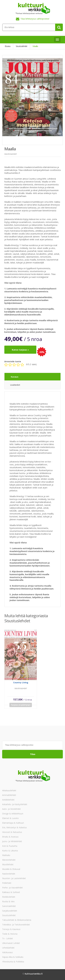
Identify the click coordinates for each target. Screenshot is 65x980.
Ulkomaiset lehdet (11, 943)
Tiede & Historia (10, 934)
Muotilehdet (8, 864)
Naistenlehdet (9, 874)
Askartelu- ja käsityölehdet (15, 804)
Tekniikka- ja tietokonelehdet (16, 925)
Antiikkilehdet (8, 800)
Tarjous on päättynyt (21, 706)
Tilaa (33, 754)
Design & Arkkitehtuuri (13, 814)
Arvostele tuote (13, 361)
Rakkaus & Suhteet (11, 892)
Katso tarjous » (20, 350)
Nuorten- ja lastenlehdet (14, 878)
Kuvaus (15, 377)
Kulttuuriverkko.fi (34, 974)
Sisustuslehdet (9, 915)
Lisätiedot (15, 385)
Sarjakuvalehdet (10, 911)
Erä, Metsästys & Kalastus (14, 827)
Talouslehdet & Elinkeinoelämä (17, 920)
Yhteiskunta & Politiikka (13, 962)
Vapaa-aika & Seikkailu (13, 957)
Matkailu (6, 855)
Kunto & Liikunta (10, 851)
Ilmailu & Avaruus (10, 837)
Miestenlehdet (9, 860)
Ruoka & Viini (8, 901)
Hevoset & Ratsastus (12, 832)
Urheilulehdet (8, 948)
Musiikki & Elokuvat (11, 869)
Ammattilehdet (9, 795)
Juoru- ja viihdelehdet (12, 841)
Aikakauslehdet (9, 790)
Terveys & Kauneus (11, 929)
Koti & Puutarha (10, 846)
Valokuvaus (7, 952)
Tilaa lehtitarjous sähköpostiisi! (35, 19)
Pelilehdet (7, 883)
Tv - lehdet (8, 938)
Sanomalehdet (9, 906)
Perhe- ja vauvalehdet (12, 888)
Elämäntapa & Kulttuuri (13, 823)
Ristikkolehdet (9, 897)
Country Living (21, 684)
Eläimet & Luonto (10, 818)
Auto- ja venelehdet (11, 809)
